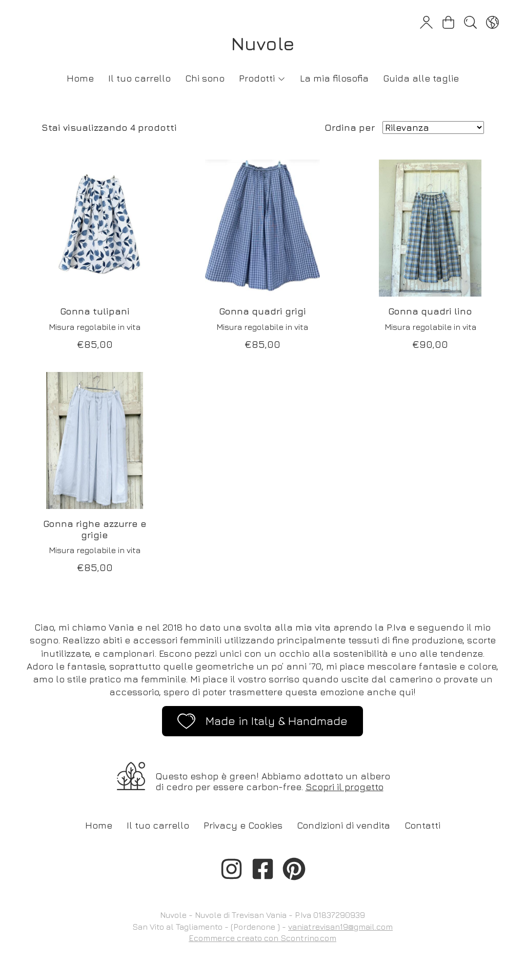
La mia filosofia (334, 78)
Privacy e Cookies (243, 825)
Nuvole (263, 43)
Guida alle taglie (421, 78)
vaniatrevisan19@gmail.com (340, 927)
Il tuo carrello (139, 78)
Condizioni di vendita (344, 825)
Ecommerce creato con (262, 938)
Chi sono (205, 78)
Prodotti (262, 78)
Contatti (422, 825)
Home (80, 78)
